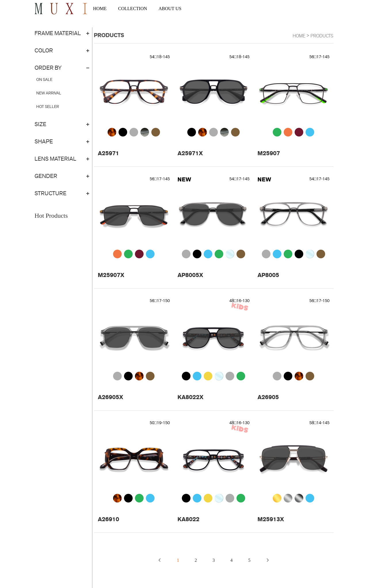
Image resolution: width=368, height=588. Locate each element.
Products (322, 36)
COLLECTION (133, 8)
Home (299, 36)
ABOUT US (170, 8)
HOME (100, 8)
